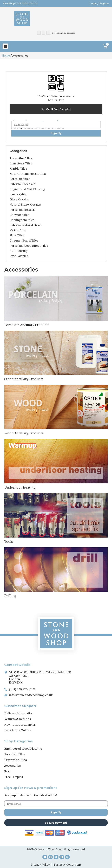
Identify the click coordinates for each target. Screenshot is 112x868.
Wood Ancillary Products (24, 433)
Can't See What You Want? (56, 96)
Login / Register (100, 3)
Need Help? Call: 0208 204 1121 (20, 3)
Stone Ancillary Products (24, 379)
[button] (5, 46)
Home (6, 56)
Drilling (10, 596)
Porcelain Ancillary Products (27, 325)
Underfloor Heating (20, 487)
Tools (9, 541)
